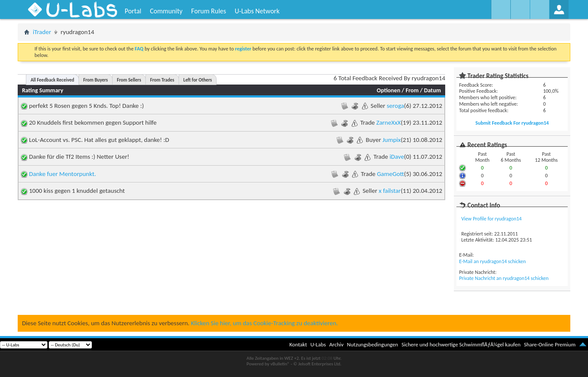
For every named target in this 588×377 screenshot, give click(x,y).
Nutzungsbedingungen (373, 344)
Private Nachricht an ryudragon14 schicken (504, 278)
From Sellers (129, 80)
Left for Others (198, 80)
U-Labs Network (257, 11)
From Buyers (96, 80)
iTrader (42, 32)
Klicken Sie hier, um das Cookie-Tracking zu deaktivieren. (265, 323)
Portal (133, 11)
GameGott (391, 174)
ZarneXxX (388, 123)
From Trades (162, 80)
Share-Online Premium (550, 344)
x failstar (390, 191)
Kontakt (298, 344)
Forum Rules (209, 11)
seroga (395, 106)
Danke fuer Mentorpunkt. (62, 174)
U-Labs (318, 344)
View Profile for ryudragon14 (491, 219)
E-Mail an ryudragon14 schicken (492, 261)
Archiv (336, 344)
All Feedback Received (52, 80)
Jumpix (392, 140)
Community (166, 11)
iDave (397, 157)
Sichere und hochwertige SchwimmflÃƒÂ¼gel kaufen (461, 344)
